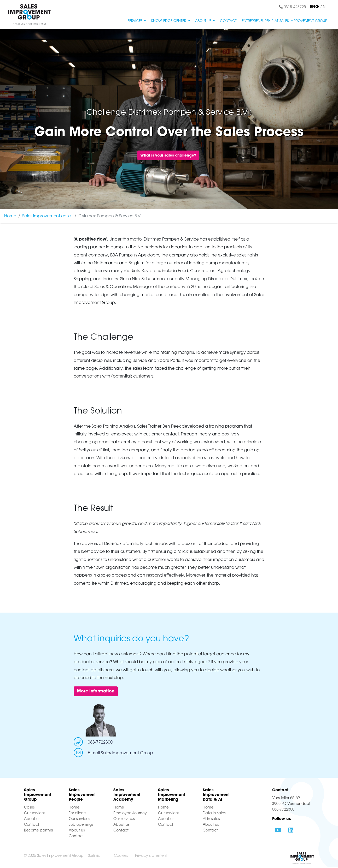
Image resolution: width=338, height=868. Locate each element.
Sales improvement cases (47, 216)
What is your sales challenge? (168, 156)
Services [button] (136, 21)
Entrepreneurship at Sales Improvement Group (285, 21)
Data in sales (214, 813)
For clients (77, 813)
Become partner (39, 831)
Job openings (81, 825)
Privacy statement (151, 856)
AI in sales (211, 819)
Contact (228, 21)
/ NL (324, 7)
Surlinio (94, 856)
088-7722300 (100, 743)
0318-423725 (292, 7)
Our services (35, 813)
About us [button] (204, 21)
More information (96, 691)
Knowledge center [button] (169, 21)
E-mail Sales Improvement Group (120, 753)
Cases (29, 808)
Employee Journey (130, 813)
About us (32, 819)
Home (10, 216)
